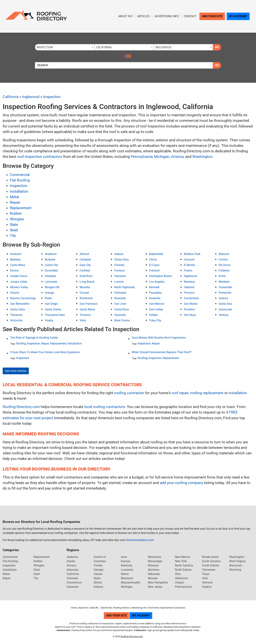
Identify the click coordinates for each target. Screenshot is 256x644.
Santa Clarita (53, 309)
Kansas (126, 561)
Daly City (85, 265)
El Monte (189, 265)
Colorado (72, 578)
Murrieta (85, 287)
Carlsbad (85, 259)
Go (217, 47)
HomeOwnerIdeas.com (140, 540)
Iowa (124, 557)
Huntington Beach (160, 276)
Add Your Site (212, 16)
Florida (98, 565)
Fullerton (224, 271)
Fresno (188, 271)
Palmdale (120, 293)
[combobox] (65, 47)
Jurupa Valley (19, 282)
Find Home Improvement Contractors (167, 608)
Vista (83, 320)
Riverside (120, 298)
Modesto (224, 282)
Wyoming (235, 570)
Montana (154, 570)
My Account (238, 16)
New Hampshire (158, 582)
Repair (15, 202)
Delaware (73, 587)
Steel (14, 230)
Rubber (16, 213)
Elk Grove (225, 265)
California (11, 97)
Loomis (119, 282)
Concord (189, 259)
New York (181, 561)
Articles (144, 16)
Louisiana (127, 570)
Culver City (51, 265)
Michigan (162, 157)
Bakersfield (156, 254)
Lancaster (51, 282)
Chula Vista (122, 259)
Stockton (189, 309)
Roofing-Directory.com (21, 407)
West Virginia (237, 561)
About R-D (125, 16)
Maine (125, 574)
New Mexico (183, 557)
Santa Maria (87, 309)
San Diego (51, 304)
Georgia (99, 570)
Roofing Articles (122, 608)
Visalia (49, 320)
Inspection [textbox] (45, 47)
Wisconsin (236, 565)
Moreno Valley (19, 287)
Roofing (21, 343)
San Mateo (191, 304)
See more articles (16, 371)
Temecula (16, 315)
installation (238, 393)
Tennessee (209, 570)
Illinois (98, 582)
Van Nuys (190, 315)
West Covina (122, 320)
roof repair (180, 393)
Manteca (189, 282)
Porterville (225, 293)
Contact (190, 16)
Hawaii (98, 574)
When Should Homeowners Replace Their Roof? (162, 352)
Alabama (72, 557)
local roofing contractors (105, 407)
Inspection (52, 97)
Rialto (48, 298)
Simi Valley (156, 309)
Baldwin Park (192, 254)
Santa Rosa (122, 309)
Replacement (21, 208)
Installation (19, 191)
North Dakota (183, 570)
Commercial (20, 175)
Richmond (86, 298)
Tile (13, 236)
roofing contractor (129, 393)
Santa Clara (18, 309)
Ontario (15, 293)
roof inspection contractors (40, 157)
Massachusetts (130, 582)
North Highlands (125, 287)
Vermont (207, 582)
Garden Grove (19, 276)
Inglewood (31, 97)
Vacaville (120, 315)
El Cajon (154, 265)
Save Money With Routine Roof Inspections (159, 338)
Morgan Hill (52, 287)
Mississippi (155, 561)
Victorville (16, 320)
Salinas (223, 298)
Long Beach (87, 282)
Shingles (17, 219)
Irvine (222, 276)
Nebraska (154, 574)
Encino (14, 271)
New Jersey (155, 587)
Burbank (50, 259)
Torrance (85, 315)
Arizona (177, 157)
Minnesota (155, 557)
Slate (14, 225)
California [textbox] (104, 47)
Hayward (120, 276)
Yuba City (155, 320)
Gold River (86, 276)
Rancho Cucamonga (23, 298)
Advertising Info (167, 16)
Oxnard (84, 293)
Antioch (84, 254)
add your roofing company (182, 483)
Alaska (71, 561)
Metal (14, 197)
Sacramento (191, 298)
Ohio (178, 574)
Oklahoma (181, 578)
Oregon (179, 582)
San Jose (120, 304)
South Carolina (211, 561)
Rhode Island (210, 557)
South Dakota (211, 565)
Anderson (51, 254)
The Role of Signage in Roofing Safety (34, 338)
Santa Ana (225, 304)
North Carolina (184, 565)
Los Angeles (157, 282)
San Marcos (157, 304)
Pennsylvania (142, 157)
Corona (223, 259)
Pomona (189, 293)
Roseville (155, 298)
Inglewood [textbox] (163, 47)
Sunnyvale (225, 309)
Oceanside (225, 287)
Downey (119, 265)
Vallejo (153, 315)
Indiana (98, 587)
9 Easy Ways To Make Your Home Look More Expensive (45, 352)
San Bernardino (20, 304)
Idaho (97, 578)
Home (74, 608)
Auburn (119, 254)
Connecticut (74, 582)
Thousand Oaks (55, 315)
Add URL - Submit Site (101, 608)
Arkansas (73, 570)
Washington (202, 157)
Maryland (127, 578)
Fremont (154, 271)
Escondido (51, 271)
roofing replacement (207, 393)
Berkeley (15, 259)
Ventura (224, 315)
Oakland (189, 287)
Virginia (207, 587)
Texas (206, 574)
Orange (49, 293)
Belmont (224, 254)
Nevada (153, 578)
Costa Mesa (18, 265)
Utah (205, 578)
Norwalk (154, 287)
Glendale (50, 276)
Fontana (120, 271)
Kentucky (127, 565)
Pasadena (155, 293)
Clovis (153, 259)
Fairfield (85, 271)
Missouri (153, 565)
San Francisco (89, 304)
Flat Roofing (20, 180)
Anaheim (16, 254)
